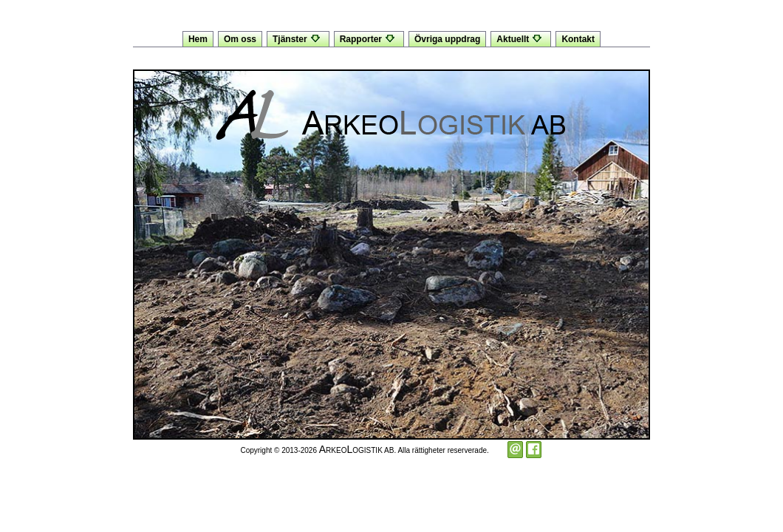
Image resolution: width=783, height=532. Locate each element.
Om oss (240, 39)
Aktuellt (521, 39)
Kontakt (578, 39)
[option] (391, 255)
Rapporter (369, 39)
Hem (198, 39)
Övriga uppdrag (447, 39)
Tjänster (298, 39)
